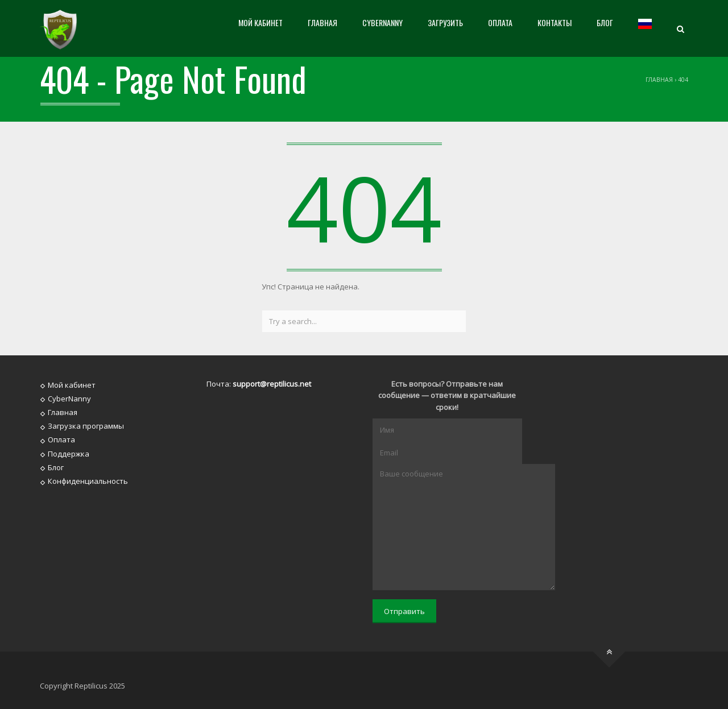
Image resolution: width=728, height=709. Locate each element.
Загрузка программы (86, 426)
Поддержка (69, 453)
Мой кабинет (260, 22)
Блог (605, 22)
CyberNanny (382, 22)
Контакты (555, 22)
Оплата (500, 22)
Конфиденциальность (88, 481)
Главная (322, 22)
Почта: (259, 384)
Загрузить (445, 22)
